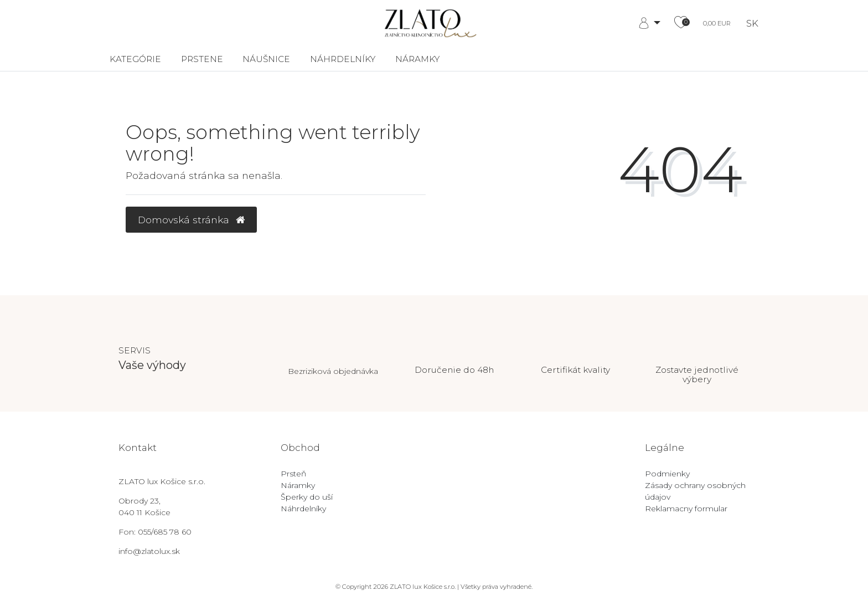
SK (752, 24)
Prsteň (293, 474)
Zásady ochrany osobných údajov (695, 491)
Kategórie (135, 59)
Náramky (417, 59)
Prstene (202, 59)
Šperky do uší (307, 497)
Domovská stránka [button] (191, 220)
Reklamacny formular (686, 509)
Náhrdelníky (343, 59)
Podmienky (667, 474)
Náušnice (266, 59)
